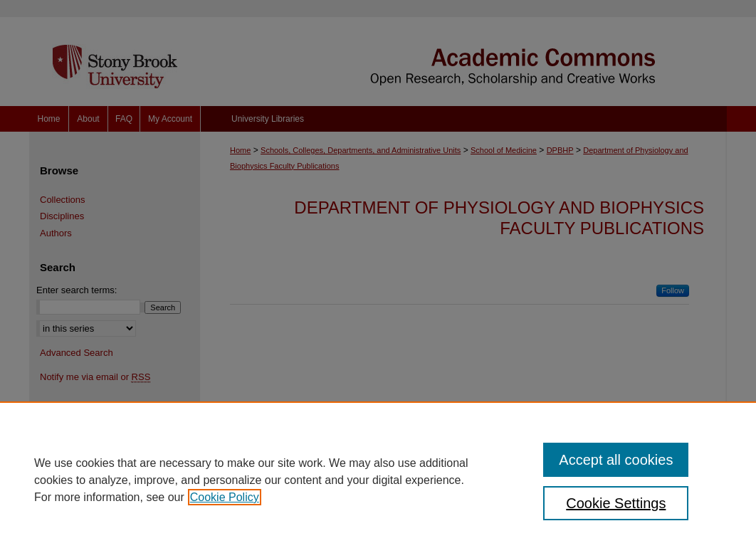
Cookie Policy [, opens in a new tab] (225, 497)
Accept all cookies (616, 460)
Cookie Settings (616, 503)
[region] (378, 480)
